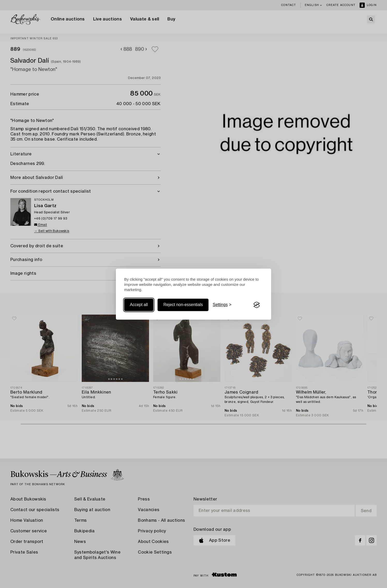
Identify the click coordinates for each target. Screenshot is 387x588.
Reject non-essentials (183, 305)
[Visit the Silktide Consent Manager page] (257, 305)
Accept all (139, 305)
